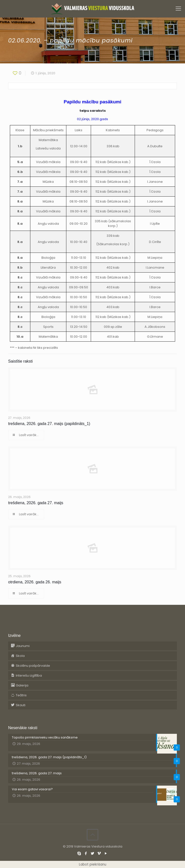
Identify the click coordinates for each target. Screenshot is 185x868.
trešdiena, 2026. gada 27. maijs (36, 503)
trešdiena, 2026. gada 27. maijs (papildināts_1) (49, 424)
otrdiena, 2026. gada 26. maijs (35, 582)
